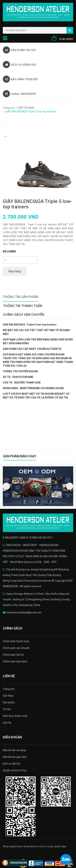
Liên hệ (7, 723)
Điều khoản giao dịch (15, 757)
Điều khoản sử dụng (14, 750)
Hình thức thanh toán (15, 716)
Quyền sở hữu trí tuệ (15, 770)
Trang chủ (9, 108)
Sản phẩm (9, 702)
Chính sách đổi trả (13, 655)
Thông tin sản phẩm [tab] (20, 297)
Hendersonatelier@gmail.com (24, 612)
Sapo (64, 846)
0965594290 (19, 863)
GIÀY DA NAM (26, 108)
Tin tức (7, 709)
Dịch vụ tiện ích (11, 764)
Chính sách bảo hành (15, 661)
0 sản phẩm (66, 39)
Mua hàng (15, 271)
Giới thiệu (8, 696)
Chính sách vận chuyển (16, 648)
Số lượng (9, 251)
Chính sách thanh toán (16, 641)
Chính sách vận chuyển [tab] (24, 315)
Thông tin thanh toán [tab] (23, 306)
